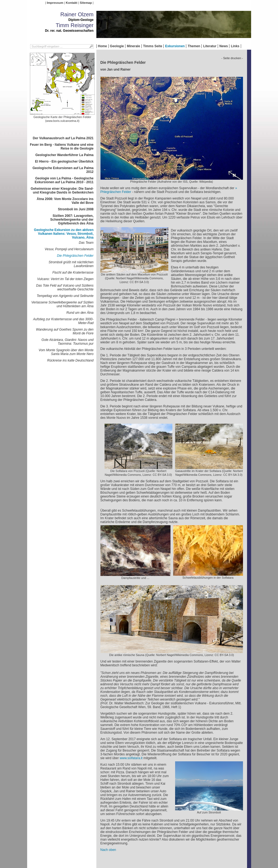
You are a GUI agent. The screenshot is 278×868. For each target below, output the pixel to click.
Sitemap (86, 3)
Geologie (117, 46)
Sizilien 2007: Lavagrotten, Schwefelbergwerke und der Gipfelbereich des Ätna (72, 220)
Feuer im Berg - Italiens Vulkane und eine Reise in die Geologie (62, 147)
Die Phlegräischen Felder (75, 256)
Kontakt (71, 3)
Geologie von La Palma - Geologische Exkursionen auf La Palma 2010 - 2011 (64, 180)
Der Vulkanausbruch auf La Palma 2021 (63, 138)
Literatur (210, 46)
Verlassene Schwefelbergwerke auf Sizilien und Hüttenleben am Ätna (62, 304)
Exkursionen (175, 46)
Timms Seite (153, 46)
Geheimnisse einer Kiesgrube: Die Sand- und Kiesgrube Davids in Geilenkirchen (62, 191)
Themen (194, 46)
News (224, 46)
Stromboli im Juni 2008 (76, 209)
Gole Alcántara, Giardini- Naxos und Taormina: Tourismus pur (68, 342)
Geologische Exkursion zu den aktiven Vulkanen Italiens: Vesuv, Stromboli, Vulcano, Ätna (64, 234)
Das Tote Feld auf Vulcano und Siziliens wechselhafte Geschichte (65, 287)
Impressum (55, 3)
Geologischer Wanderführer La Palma (64, 155)
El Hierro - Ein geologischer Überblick (64, 161)
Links (235, 46)
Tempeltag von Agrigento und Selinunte (65, 296)
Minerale (133, 46)
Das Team (86, 243)
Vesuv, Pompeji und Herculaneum (69, 249)
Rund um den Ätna (80, 313)
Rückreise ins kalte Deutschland (70, 360)
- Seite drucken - (232, 58)
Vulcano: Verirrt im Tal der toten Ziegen (65, 279)
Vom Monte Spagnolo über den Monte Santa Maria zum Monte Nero (66, 352)
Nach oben (108, 850)
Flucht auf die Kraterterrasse (73, 273)
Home (102, 46)
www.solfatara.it (131, 758)
